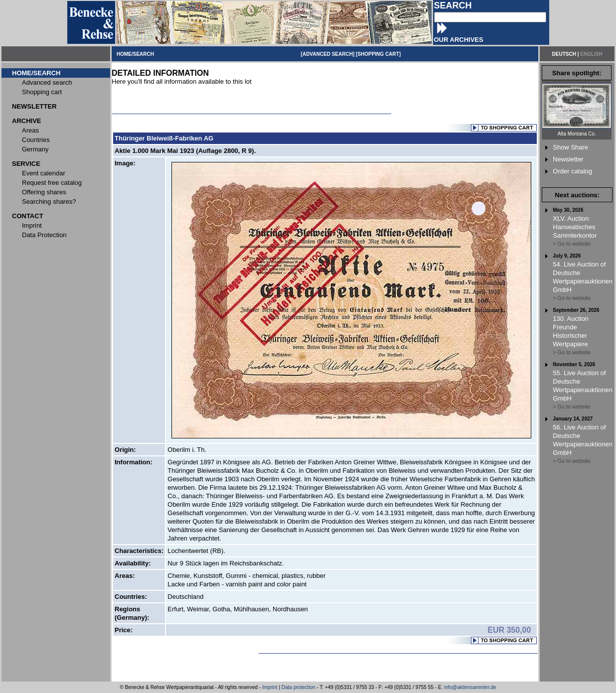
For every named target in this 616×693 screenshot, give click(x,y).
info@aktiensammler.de (470, 687)
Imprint (270, 687)
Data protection (299, 687)
